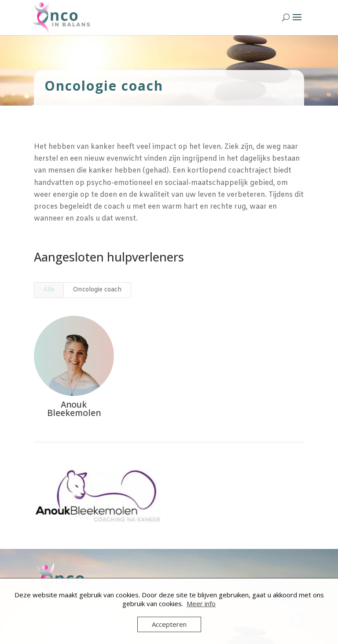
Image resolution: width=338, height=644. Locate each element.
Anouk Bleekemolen (73, 409)
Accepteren (169, 624)
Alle (49, 290)
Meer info (201, 604)
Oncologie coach (97, 290)
